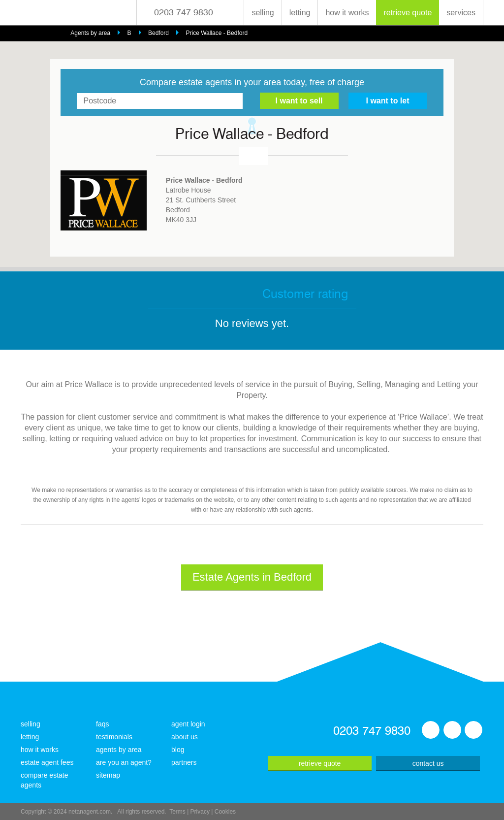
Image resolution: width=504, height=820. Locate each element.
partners (184, 762)
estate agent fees (47, 762)
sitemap (108, 775)
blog (178, 750)
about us (185, 737)
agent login (188, 724)
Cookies (225, 812)
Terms (177, 812)
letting (300, 13)
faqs (102, 724)
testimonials (114, 737)
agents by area (119, 750)
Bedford (158, 33)
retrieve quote (408, 13)
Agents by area (90, 33)
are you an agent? (124, 762)
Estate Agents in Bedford (252, 577)
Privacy (200, 812)
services (461, 13)
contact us (428, 763)
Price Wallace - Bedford (217, 33)
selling (263, 13)
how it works (347, 13)
